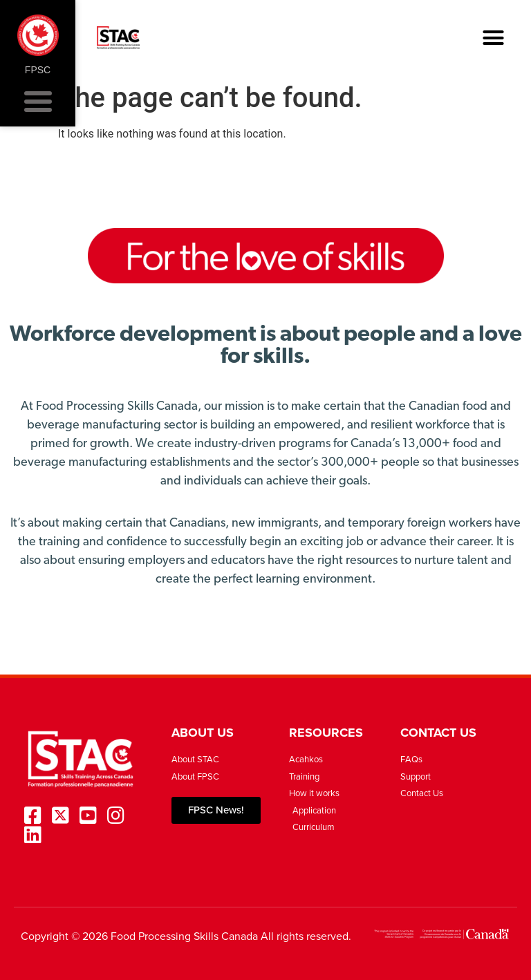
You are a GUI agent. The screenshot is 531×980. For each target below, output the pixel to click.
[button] (493, 38)
